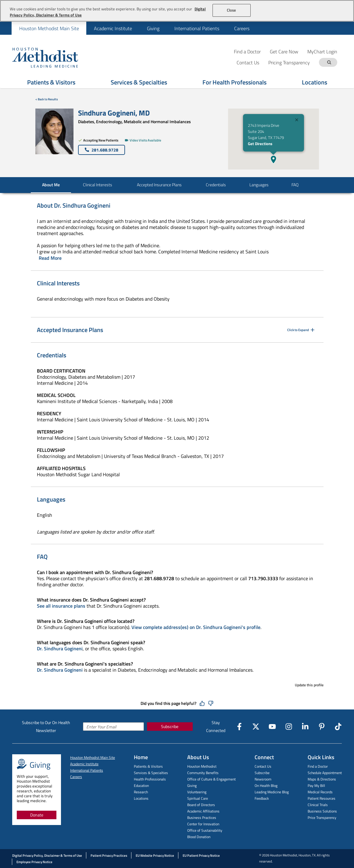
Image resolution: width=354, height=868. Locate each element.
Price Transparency (322, 818)
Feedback (262, 798)
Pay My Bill (316, 786)
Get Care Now (284, 51)
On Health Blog (266, 786)
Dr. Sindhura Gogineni (60, 648)
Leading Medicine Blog (272, 792)
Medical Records (320, 792)
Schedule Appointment (325, 773)
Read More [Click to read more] (50, 258)
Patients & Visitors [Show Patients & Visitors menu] (51, 82)
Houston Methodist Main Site (49, 28)
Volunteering (197, 792)
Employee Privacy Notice (34, 862)
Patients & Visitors (148, 766)
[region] (177, 11)
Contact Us (263, 766)
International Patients (197, 28)
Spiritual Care (198, 798)
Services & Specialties (151, 773)
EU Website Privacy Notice (155, 855)
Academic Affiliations (203, 811)
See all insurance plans (61, 606)
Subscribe (170, 726)
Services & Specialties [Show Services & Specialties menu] (139, 82)
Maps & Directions (322, 779)
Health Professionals (150, 779)
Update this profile (309, 685)
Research (141, 792)
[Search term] (329, 62)
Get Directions (260, 144)
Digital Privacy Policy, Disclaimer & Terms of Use (47, 855)
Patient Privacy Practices (109, 855)
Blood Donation (199, 837)
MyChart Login (322, 51)
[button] (274, 159)
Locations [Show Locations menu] (315, 82)
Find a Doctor (247, 51)
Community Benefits (203, 773)
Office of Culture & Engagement (211, 779)
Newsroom (263, 779)
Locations (141, 798)
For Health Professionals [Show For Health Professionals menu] (234, 82)
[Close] (297, 121)
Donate (37, 815)
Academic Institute (113, 28)
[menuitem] (49, 28)
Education (141, 786)
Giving (153, 28)
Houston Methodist (202, 766)
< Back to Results (47, 99)
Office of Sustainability (205, 830)
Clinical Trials (318, 805)
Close (232, 10)
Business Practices (202, 818)
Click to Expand (301, 330)
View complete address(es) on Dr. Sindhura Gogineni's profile (196, 627)
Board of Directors (201, 805)
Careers (242, 28)
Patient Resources (322, 798)
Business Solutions (322, 811)
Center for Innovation (203, 824)
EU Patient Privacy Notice (201, 855)
